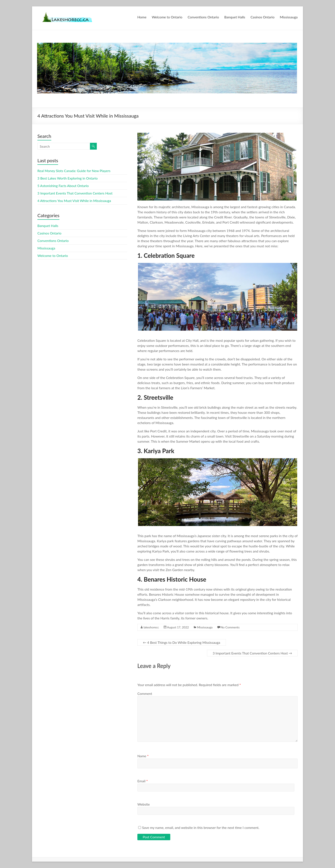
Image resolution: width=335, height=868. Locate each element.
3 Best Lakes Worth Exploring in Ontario (68, 178)
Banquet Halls (235, 17)
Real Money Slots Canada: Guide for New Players (74, 171)
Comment (145, 693)
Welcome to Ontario (167, 17)
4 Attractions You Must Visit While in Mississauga (74, 201)
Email (143, 781)
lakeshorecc (151, 627)
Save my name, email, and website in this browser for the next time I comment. (201, 827)
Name (143, 756)
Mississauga (289, 17)
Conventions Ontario (203, 17)
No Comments (230, 627)
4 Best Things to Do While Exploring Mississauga (182, 642)
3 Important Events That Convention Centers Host (252, 653)
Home (142, 17)
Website (144, 804)
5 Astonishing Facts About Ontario (63, 186)
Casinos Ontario (262, 17)
